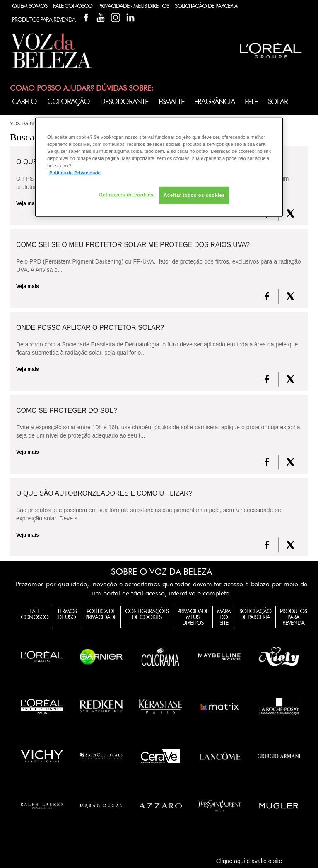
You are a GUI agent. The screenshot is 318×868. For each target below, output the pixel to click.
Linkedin (130, 17)
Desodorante (124, 101)
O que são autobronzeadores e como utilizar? (104, 493)
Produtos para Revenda (293, 617)
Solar (278, 101)
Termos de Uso (67, 614)
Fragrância (214, 101)
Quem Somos (30, 6)
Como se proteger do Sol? (67, 411)
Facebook (86, 17)
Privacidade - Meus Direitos (134, 6)
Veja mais (28, 286)
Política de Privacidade (101, 614)
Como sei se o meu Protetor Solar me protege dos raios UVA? (133, 245)
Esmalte (171, 101)
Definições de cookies (126, 194)
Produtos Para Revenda (44, 19)
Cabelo (24, 101)
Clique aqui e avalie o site (249, 861)
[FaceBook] (267, 296)
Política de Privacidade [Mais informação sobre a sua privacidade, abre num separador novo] (75, 172)
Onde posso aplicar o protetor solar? (90, 328)
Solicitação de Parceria (206, 6)
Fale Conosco (73, 6)
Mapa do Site (224, 617)
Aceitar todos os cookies (194, 195)
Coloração (69, 101)
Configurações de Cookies (147, 614)
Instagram (116, 17)
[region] (159, 167)
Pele (251, 101)
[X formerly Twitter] (290, 213)
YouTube (101, 17)
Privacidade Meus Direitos (193, 617)
